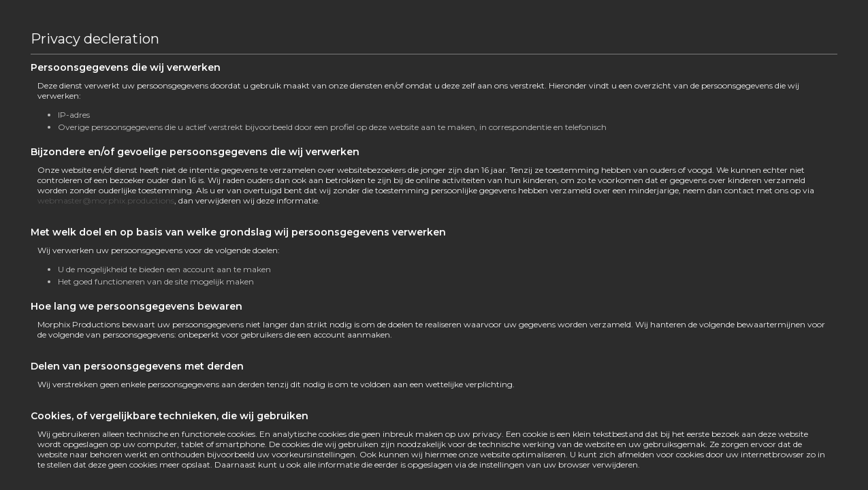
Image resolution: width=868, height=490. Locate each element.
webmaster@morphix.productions (106, 200)
